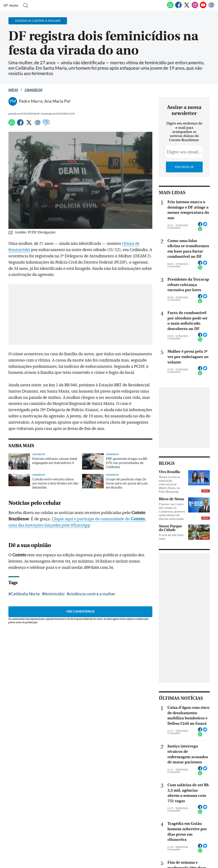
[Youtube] (203, 7)
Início (13, 90)
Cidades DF (34, 90)
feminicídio (54, 594)
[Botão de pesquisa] (24, 5)
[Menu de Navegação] (12, 5)
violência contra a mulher (92, 594)
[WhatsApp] (170, 7)
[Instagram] (195, 7)
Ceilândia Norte (25, 594)
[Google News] (211, 7)
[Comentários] (46, 124)
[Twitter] (187, 7)
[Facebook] (178, 7)
